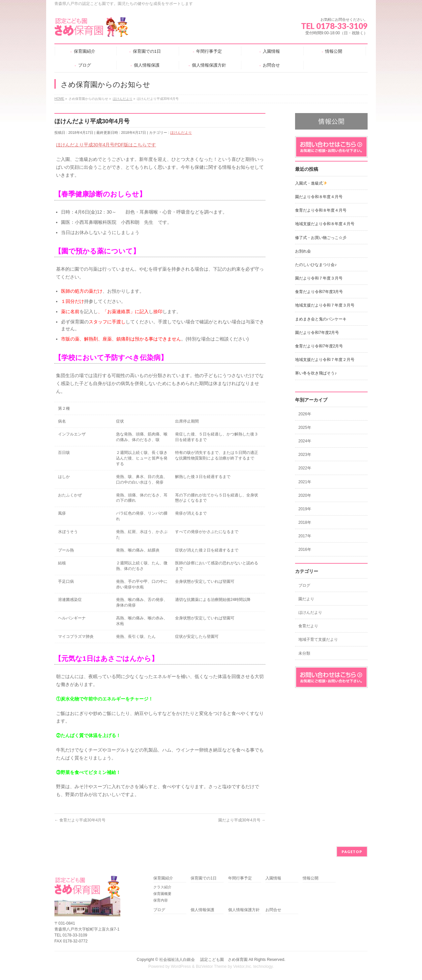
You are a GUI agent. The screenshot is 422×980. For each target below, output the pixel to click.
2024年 (305, 441)
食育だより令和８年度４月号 (321, 210)
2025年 (305, 428)
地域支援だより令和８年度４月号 (325, 224)
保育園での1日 (204, 878)
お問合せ (273, 910)
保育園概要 (162, 894)
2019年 (305, 509)
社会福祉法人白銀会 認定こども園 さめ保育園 (203, 960)
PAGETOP (352, 852)
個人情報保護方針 (244, 910)
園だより (306, 599)
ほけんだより (181, 133)
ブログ (304, 585)
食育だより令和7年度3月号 (319, 292)
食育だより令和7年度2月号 (319, 346)
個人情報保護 (202, 910)
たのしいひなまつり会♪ (316, 265)
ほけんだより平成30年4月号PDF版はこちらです (106, 145)
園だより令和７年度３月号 (319, 278)
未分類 (304, 653)
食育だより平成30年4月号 (80, 820)
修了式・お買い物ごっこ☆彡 (321, 238)
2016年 (305, 549)
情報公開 (311, 878)
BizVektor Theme (211, 966)
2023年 (305, 455)
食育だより (308, 626)
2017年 (305, 536)
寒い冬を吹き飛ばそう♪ (316, 373)
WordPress (181, 966)
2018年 (305, 522)
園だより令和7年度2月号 (317, 333)
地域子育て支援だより (318, 639)
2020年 (305, 495)
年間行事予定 (240, 878)
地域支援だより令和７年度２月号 (325, 360)
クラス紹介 (162, 887)
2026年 (305, 414)
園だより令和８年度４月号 (319, 197)
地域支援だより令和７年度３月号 (325, 305)
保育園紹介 (163, 878)
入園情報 (273, 878)
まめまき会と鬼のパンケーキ (321, 319)
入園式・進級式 (311, 183)
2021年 (305, 482)
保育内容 (161, 900)
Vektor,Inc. (243, 966)
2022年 (305, 468)
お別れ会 (303, 251)
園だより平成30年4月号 (242, 820)
